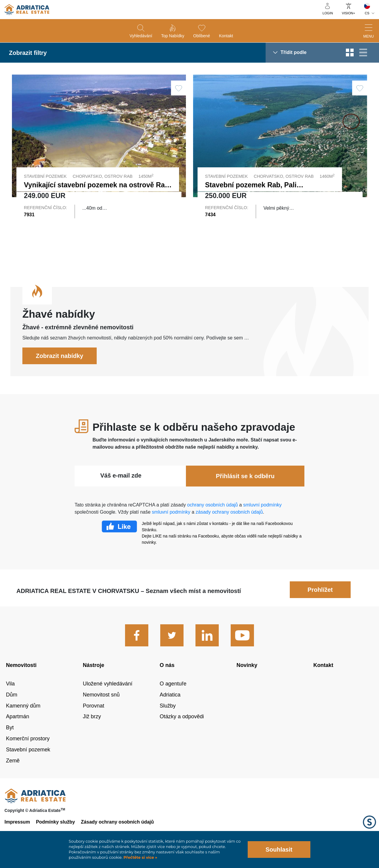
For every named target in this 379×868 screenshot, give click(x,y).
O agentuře (173, 696)
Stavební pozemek (28, 762)
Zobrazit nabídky (60, 368)
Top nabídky (173, 36)
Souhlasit (279, 850)
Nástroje (94, 678)
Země (13, 773)
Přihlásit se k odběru (245, 489)
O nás (167, 678)
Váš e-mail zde (121, 488)
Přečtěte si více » (140, 857)
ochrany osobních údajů (212, 517)
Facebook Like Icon (119, 539)
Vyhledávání (141, 36)
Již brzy (92, 729)
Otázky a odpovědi (182, 729)
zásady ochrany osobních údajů (229, 525)
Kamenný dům (23, 718)
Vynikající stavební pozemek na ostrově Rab (96, 185)
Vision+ (349, 13)
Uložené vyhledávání (108, 696)
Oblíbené (201, 36)
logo (27, 10)
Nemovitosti (21, 678)
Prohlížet (320, 602)
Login (328, 13)
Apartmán (18, 729)
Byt (10, 740)
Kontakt (226, 36)
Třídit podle (294, 52)
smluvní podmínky (262, 517)
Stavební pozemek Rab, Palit (252, 185)
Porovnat (94, 718)
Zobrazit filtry (28, 53)
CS (367, 13)
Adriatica (170, 707)
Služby (168, 718)
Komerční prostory (28, 751)
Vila (10, 696)
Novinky (247, 678)
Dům (12, 707)
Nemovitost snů (101, 707)
